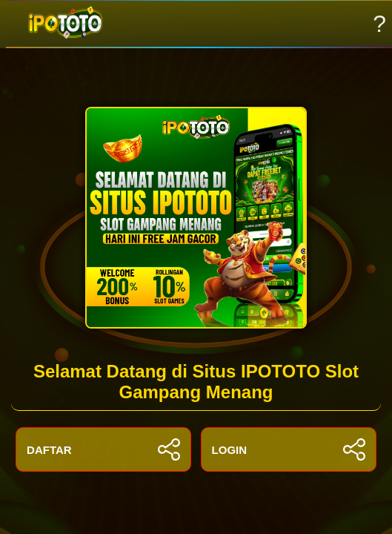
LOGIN (289, 449)
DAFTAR (103, 449)
